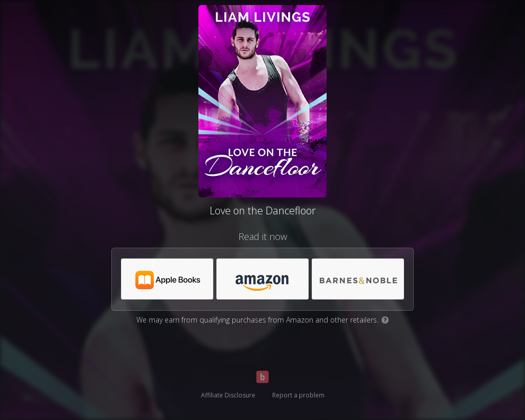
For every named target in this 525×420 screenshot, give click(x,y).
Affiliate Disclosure (228, 395)
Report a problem (298, 395)
